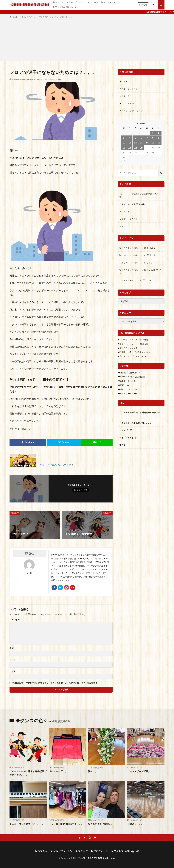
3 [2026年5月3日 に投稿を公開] (124, 138)
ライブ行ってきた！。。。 (132, 219)
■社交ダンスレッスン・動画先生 (133, 344)
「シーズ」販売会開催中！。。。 (66, 824)
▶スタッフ (93, 2)
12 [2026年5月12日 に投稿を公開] (135, 143)
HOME (15, 17)
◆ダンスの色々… (28, 17)
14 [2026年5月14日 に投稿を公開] (147, 143)
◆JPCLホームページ (127, 389)
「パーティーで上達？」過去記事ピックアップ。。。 (140, 195)
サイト (13, 671)
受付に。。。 (125, 226)
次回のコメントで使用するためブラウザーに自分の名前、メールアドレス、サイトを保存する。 (56, 683)
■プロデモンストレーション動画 (133, 340)
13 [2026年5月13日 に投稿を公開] (141, 143)
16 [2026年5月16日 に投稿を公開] (159, 143)
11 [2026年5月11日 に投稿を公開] (130, 143)
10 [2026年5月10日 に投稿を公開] (124, 143)
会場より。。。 (135, 824)
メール (13, 660)
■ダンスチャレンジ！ (128, 348)
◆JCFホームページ (127, 381)
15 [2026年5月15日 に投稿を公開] (153, 143)
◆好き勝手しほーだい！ (129, 372)
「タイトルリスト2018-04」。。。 (136, 204)
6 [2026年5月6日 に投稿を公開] (141, 138)
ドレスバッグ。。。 (129, 211)
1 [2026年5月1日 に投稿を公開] (153, 133)
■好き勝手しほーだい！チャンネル (134, 352)
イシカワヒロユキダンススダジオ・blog (96, 858)
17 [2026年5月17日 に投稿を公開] (124, 148)
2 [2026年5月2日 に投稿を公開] (159, 133)
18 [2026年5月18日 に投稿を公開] (130, 148)
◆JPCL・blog (124, 385)
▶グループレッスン (76, 2)
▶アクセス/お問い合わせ (65, 7)
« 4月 (123, 161)
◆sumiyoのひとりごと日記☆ (132, 377)
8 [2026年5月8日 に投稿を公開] (153, 138)
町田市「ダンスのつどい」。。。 (27, 824)
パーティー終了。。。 (130, 280)
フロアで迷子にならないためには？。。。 (56, 17)
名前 (12, 648)
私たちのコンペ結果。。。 (132, 248)
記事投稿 (143, 5)
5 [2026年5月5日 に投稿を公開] (135, 138)
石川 (149, 248)
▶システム (58, 2)
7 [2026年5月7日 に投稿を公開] (147, 138)
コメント (15, 620)
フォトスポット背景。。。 (141, 771)
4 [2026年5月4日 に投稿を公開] (130, 138)
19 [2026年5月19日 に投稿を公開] (135, 148)
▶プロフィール (108, 2)
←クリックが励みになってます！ (55, 465)
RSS (122, 403)
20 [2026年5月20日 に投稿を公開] (141, 148)
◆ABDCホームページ (128, 393)
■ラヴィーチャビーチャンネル (132, 356)
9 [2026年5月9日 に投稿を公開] (159, 138)
